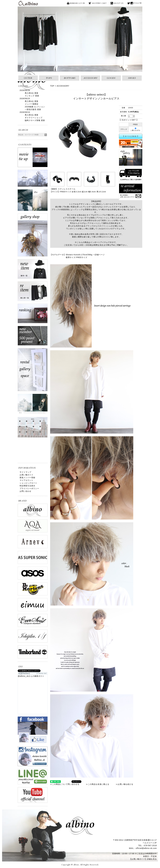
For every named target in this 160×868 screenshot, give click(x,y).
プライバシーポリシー (29, 488)
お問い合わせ (25, 491)
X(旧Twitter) (129, 3)
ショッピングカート (28, 483)
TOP (52, 86)
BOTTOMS (70, 78)
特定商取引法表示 (27, 486)
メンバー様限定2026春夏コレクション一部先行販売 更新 (35, 107)
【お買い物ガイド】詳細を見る (143, 859)
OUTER (28, 78)
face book (132, 3)
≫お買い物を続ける (124, 784)
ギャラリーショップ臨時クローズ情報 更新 (35, 119)
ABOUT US (119, 3)
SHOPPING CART (99, 3)
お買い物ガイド (26, 475)
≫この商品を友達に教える (98, 784)
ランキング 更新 (32, 96)
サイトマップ (25, 472)
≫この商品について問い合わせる (65, 784)
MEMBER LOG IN (77, 3)
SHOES (132, 78)
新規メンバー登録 (27, 478)
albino (28, 3)
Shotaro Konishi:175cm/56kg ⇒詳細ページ (85, 255)
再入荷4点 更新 (32, 93)
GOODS (111, 78)
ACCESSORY (90, 78)
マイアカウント (26, 480)
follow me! (43, 673)
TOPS (49, 78)
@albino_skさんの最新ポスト (31, 676)
